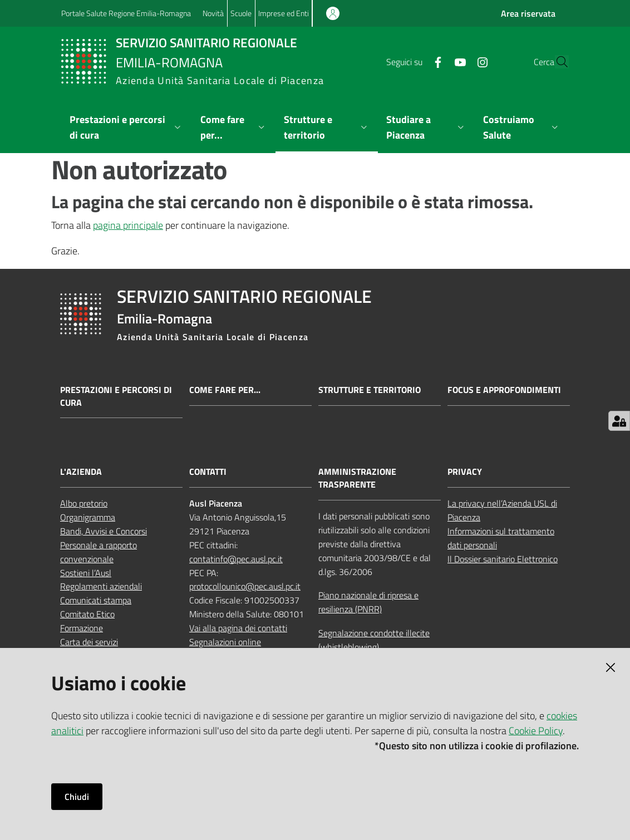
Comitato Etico (87, 614)
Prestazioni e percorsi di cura (116, 396)
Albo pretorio (84, 503)
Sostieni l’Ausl (86, 573)
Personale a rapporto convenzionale (99, 552)
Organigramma (88, 517)
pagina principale (128, 225)
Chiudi (77, 797)
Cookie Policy (536, 731)
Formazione (82, 628)
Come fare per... (225, 390)
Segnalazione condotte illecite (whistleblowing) (374, 640)
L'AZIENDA (81, 472)
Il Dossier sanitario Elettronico (503, 559)
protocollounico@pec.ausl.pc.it (245, 586)
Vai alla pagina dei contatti (238, 628)
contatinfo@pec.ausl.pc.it (236, 559)
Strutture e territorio (370, 390)
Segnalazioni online (225, 642)
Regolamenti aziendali (101, 586)
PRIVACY (465, 472)
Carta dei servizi (89, 642)
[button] (555, 62)
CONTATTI (208, 472)
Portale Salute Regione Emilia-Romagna (126, 13)
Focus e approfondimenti (504, 390)
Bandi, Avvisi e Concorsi (104, 531)
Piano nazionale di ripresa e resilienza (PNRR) (368, 602)
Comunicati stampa (96, 600)
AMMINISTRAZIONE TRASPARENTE (357, 478)
